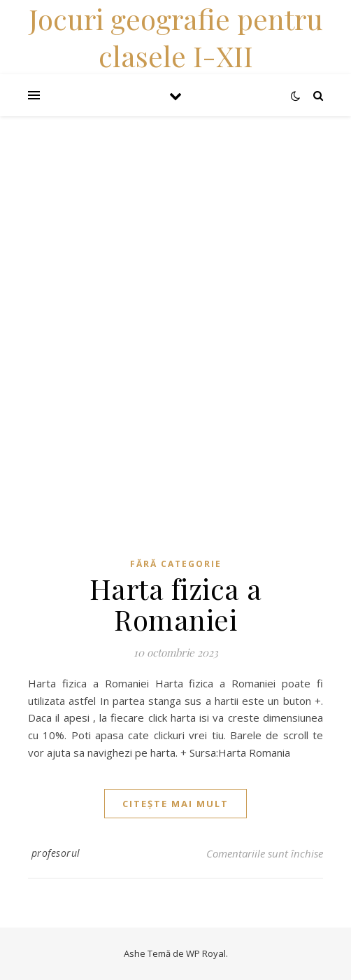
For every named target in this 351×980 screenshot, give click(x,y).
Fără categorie (176, 564)
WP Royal (206, 953)
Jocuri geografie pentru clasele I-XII (176, 37)
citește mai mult (175, 804)
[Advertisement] (175, 214)
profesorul (56, 853)
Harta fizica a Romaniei (176, 604)
